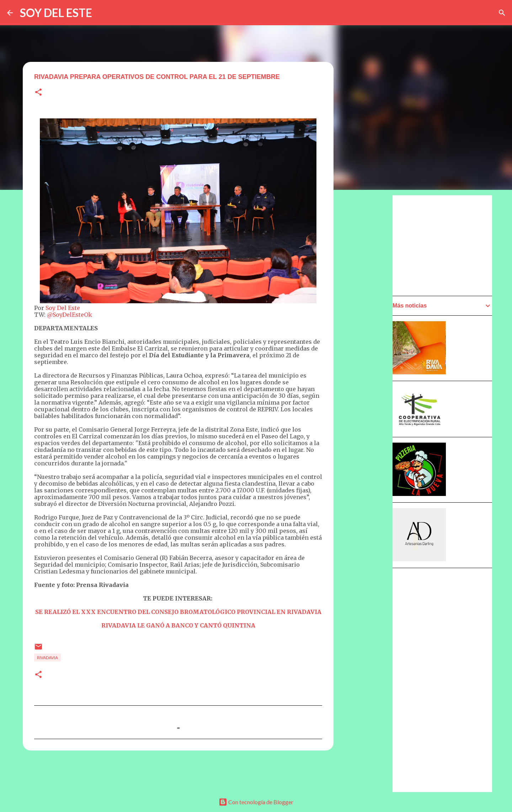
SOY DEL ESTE (56, 13)
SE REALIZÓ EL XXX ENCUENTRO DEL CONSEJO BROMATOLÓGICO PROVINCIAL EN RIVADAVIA (178, 612)
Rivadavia (47, 658)
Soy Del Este (62, 308)
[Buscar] (502, 13)
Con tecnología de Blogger (256, 802)
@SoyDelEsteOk (70, 315)
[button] (38, 93)
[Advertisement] (368, 397)
